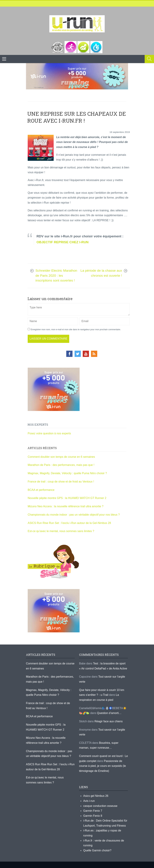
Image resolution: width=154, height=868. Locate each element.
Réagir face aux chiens (109, 721)
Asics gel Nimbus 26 (96, 796)
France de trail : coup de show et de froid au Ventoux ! (61, 482)
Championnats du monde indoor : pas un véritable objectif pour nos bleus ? (74, 515)
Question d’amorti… (109, 713)
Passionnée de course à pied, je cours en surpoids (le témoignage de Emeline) (102, 766)
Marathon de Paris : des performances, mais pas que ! (61, 465)
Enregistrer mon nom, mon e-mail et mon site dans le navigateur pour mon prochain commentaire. (76, 330)
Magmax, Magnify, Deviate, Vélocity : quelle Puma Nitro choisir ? (67, 473)
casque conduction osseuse (100, 806)
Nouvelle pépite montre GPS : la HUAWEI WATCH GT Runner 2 (67, 498)
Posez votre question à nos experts (49, 433)
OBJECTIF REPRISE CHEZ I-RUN (63, 242)
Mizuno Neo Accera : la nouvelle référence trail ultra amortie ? (66, 506)
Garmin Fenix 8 (93, 816)
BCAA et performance (41, 490)
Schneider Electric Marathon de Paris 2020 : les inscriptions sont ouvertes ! (56, 275)
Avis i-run (89, 801)
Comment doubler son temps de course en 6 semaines (61, 457)
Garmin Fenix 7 (93, 811)
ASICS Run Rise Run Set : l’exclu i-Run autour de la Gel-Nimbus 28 (69, 523)
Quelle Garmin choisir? (97, 850)
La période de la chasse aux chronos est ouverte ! (101, 273)
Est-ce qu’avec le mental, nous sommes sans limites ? (61, 531)
